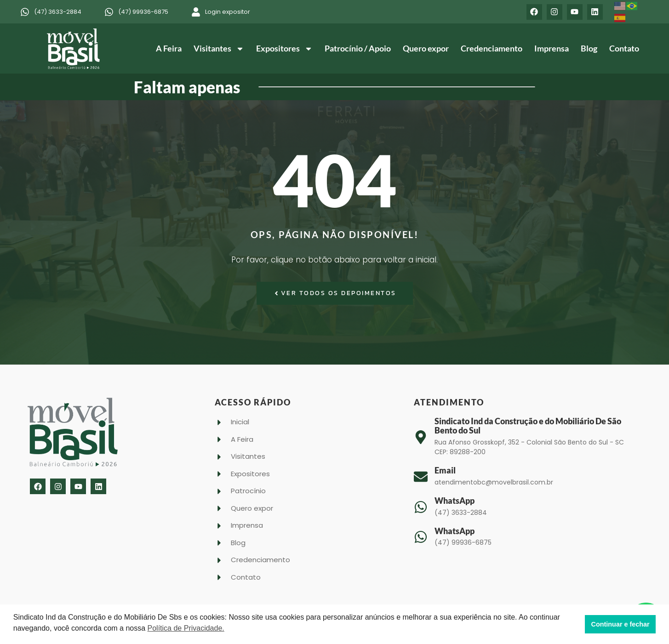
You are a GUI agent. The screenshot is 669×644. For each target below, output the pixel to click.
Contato (624, 48)
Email (445, 470)
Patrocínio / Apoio (358, 48)
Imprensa (552, 48)
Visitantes (219, 49)
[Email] (421, 477)
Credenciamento (492, 48)
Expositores (284, 49)
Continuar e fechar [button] (620, 624)
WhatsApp (455, 501)
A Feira (169, 48)
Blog (589, 48)
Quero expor (426, 48)
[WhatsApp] (421, 507)
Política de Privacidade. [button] (186, 628)
